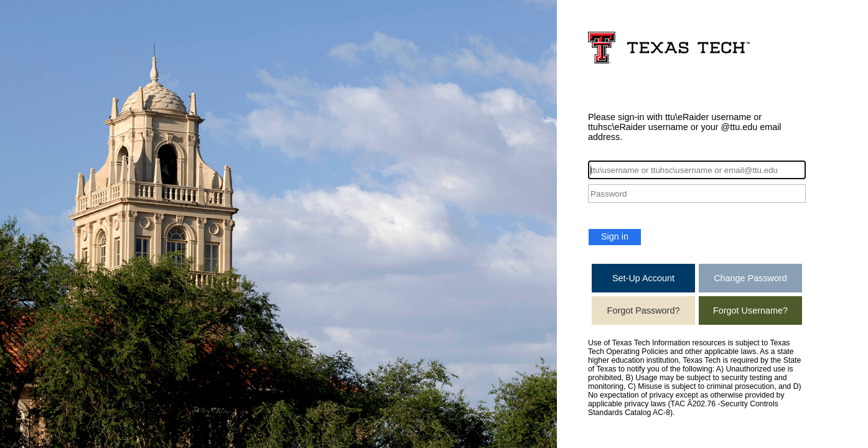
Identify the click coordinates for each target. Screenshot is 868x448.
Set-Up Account (643, 278)
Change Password (750, 278)
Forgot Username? (750, 310)
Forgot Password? (644, 310)
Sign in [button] (615, 236)
